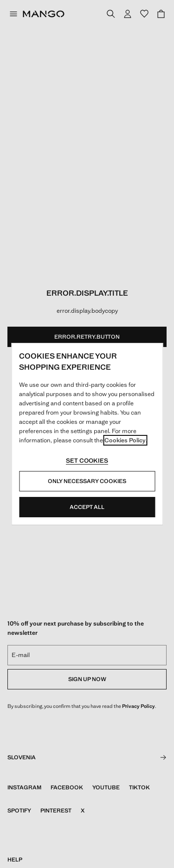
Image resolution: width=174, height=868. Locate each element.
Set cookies (87, 461)
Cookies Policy (125, 440)
